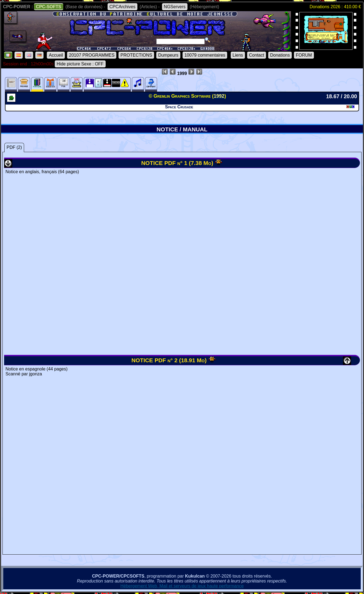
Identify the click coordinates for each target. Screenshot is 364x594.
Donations (280, 55)
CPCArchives (122, 7)
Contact (257, 55)
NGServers (175, 7)
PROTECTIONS (136, 55)
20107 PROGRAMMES (92, 55)
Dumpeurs (168, 55)
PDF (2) (14, 147)
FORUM (304, 55)
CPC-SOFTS (48, 7)
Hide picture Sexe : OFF (80, 64)
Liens (238, 55)
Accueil (56, 55)
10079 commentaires (205, 55)
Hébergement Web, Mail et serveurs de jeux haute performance (182, 586)
